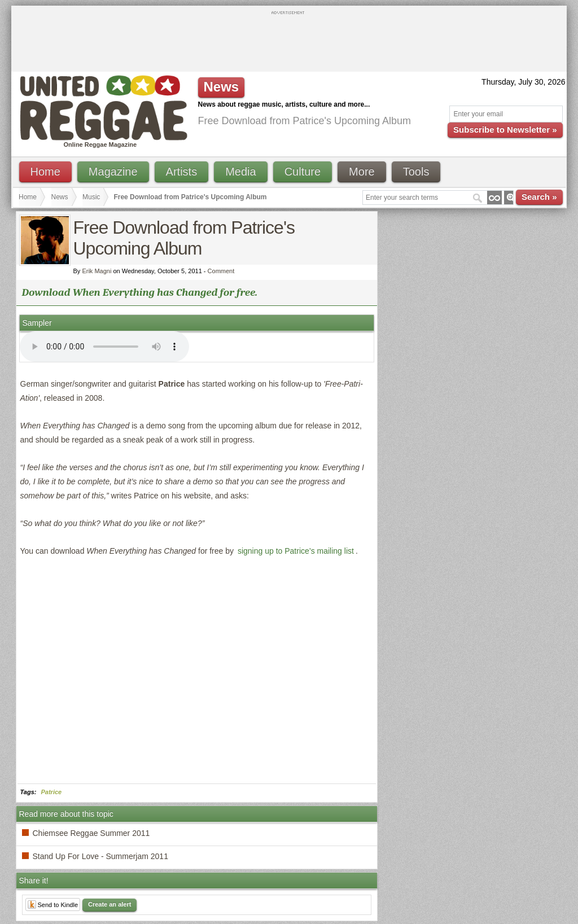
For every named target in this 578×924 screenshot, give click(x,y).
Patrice (52, 792)
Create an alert (110, 904)
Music (91, 197)
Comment (221, 271)
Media (240, 172)
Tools (416, 172)
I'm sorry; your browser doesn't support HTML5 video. (104, 347)
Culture (303, 172)
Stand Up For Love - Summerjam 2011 (100, 856)
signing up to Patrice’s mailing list (296, 551)
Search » (539, 197)
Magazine (113, 172)
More (362, 172)
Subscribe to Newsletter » (505, 130)
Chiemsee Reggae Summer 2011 (91, 833)
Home (45, 172)
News (60, 197)
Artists (182, 172)
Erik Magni (97, 271)
